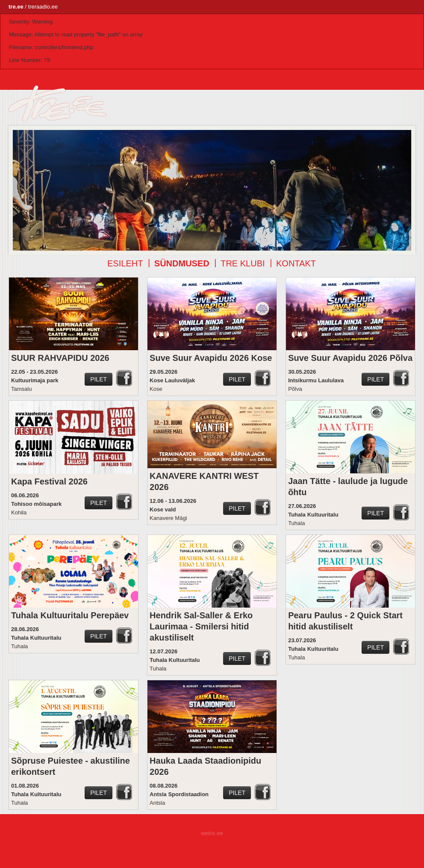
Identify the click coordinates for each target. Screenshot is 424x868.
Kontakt (296, 263)
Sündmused (182, 263)
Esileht (125, 263)
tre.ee (16, 7)
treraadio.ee (43, 7)
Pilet (99, 379)
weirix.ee (212, 833)
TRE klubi (243, 263)
